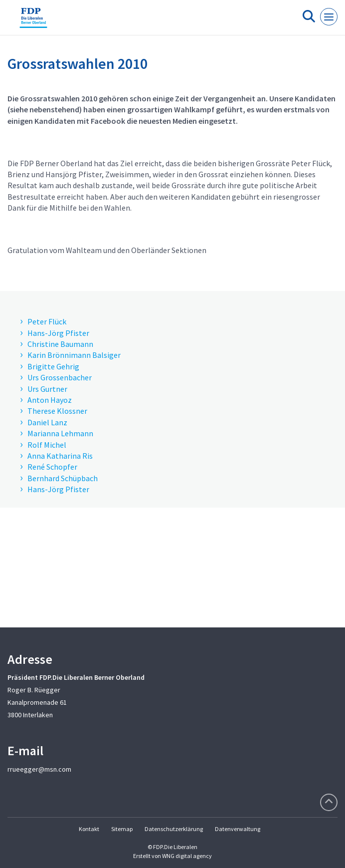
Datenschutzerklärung (174, 829)
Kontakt (89, 829)
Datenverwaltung (238, 829)
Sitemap (122, 829)
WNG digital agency (187, 856)
